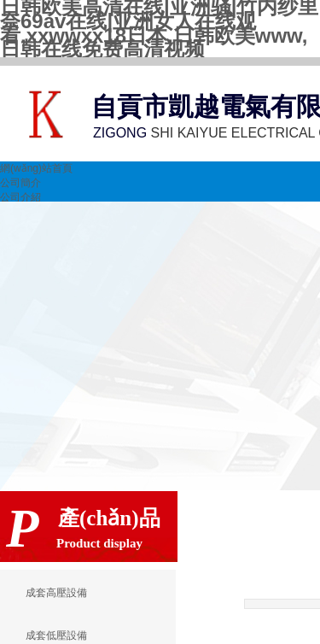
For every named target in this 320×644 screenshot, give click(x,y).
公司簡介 (20, 183)
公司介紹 (20, 197)
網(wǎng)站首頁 (36, 168)
